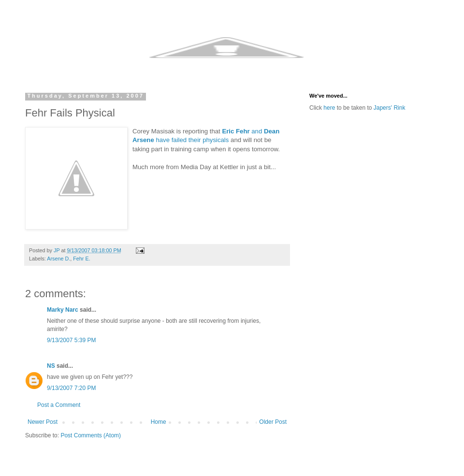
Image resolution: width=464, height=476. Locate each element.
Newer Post (43, 422)
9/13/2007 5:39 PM (71, 340)
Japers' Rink (390, 108)
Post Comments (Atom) (91, 435)
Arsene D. (58, 259)
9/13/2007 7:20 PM (71, 388)
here (329, 108)
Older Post (273, 422)
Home (159, 422)
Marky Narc (63, 310)
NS (51, 366)
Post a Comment (59, 405)
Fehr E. (81, 259)
